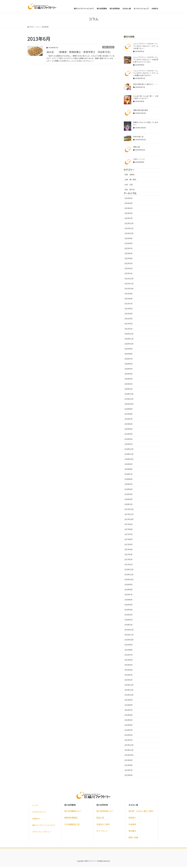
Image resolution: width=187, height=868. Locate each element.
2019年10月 (129, 405)
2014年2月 (129, 736)
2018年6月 (129, 480)
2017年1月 (129, 566)
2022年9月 (129, 240)
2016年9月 (129, 586)
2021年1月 (129, 330)
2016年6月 (129, 601)
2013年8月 (129, 766)
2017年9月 (129, 526)
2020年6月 (129, 365)
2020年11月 (129, 340)
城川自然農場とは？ (73, 812)
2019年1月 (129, 445)
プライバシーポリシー (42, 833)
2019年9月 (129, 410)
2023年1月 (129, 220)
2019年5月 (129, 430)
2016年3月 (129, 616)
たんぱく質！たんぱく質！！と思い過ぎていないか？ (146, 98)
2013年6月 (129, 776)
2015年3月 (129, 676)
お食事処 (132, 825)
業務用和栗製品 (71, 819)
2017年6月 (129, 541)
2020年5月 (129, 370)
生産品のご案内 (103, 825)
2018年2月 (129, 500)
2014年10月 (129, 696)
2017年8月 (129, 531)
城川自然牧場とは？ (105, 812)
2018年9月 (129, 465)
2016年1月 (129, 626)
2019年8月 (129, 415)
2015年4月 (129, 671)
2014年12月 (129, 686)
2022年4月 (129, 260)
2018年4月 (129, 490)
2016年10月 (129, 581)
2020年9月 (129, 350)
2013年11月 (129, 751)
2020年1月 (129, 390)
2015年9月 (129, 646)
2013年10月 (129, 756)
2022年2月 (129, 270)
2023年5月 (129, 199)
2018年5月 (129, 485)
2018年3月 (129, 495)
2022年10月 (129, 235)
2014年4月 (129, 726)
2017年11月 (129, 515)
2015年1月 (129, 681)
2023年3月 (129, 210)
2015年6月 (129, 661)
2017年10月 (129, 520)
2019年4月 (129, 435)
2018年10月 (129, 460)
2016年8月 (129, 591)
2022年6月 (129, 255)
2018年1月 (129, 505)
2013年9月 (129, 761)
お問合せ (36, 820)
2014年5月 (129, 721)
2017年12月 (129, 510)
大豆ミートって (139, 160)
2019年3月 (129, 440)
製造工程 (100, 819)
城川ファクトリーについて (44, 826)
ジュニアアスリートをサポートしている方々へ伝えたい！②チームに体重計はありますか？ (146, 74)
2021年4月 (129, 315)
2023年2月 (129, 215)
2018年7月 (129, 475)
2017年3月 (129, 556)
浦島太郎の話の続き (141, 111)
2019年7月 (129, 420)
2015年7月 (129, 656)
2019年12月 (129, 395)
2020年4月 (129, 375)
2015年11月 (129, 636)
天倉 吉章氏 (130, 176)
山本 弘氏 (129, 186)
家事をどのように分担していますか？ (146, 125)
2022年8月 (129, 245)
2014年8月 (129, 706)
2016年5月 (129, 606)
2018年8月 (129, 470)
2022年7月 (129, 250)
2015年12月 (129, 631)
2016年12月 (129, 571)
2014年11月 (129, 691)
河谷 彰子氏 (108, 48)
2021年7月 (129, 305)
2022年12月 (129, 225)
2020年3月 (129, 380)
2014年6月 (129, 716)
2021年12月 (129, 280)
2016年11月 (129, 576)
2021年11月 (129, 285)
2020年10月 (129, 345)
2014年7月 (129, 711)
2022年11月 (129, 230)
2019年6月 (129, 425)
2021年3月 (129, 320)
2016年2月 (129, 621)
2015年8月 (129, 651)
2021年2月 (129, 325)
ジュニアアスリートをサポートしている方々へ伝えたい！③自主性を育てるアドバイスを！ (146, 61)
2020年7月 (129, 360)
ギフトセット (102, 832)
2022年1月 (129, 275)
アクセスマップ (39, 813)
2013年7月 (129, 771)
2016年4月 (129, 611)
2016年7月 (129, 596)
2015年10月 (129, 641)
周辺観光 (132, 832)
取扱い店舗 (133, 839)
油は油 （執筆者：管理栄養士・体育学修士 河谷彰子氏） (79, 53)
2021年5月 (129, 310)
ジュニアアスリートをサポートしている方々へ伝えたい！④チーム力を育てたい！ (146, 47)
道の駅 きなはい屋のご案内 (141, 812)
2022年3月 (129, 265)
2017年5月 (129, 546)
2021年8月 (129, 300)
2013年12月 (129, 746)
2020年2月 (129, 385)
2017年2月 (129, 561)
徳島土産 (137, 148)
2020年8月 (129, 355)
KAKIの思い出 (138, 138)
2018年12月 (129, 450)
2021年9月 (129, 295)
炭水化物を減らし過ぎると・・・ (146, 85)
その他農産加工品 (72, 825)
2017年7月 (129, 536)
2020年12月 (129, 335)
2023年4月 (129, 205)
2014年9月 (129, 701)
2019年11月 (129, 400)
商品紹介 (132, 819)
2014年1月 (129, 741)
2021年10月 (129, 290)
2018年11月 (129, 455)
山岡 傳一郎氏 (130, 181)
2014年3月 (129, 731)
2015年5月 (129, 666)
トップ (35, 807)
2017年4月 (129, 551)
